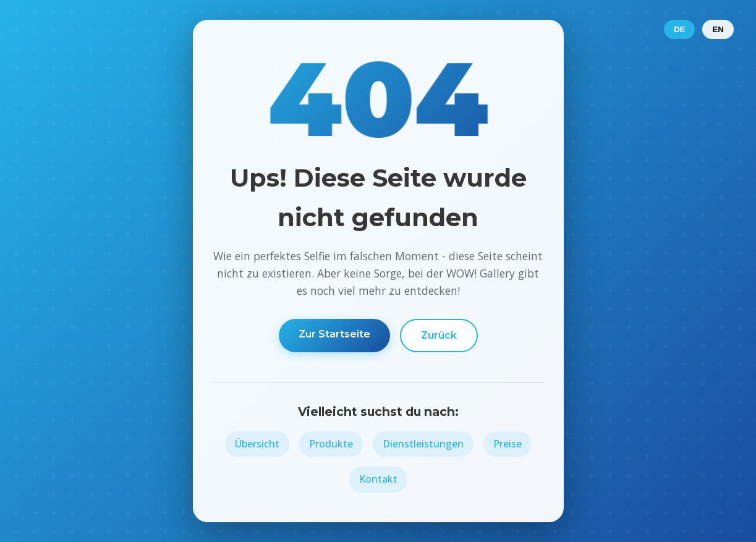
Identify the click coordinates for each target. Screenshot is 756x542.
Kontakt (378, 479)
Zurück (439, 335)
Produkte (331, 444)
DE (680, 29)
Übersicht (257, 444)
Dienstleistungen (423, 444)
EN (718, 29)
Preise (508, 444)
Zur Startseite (334, 334)
